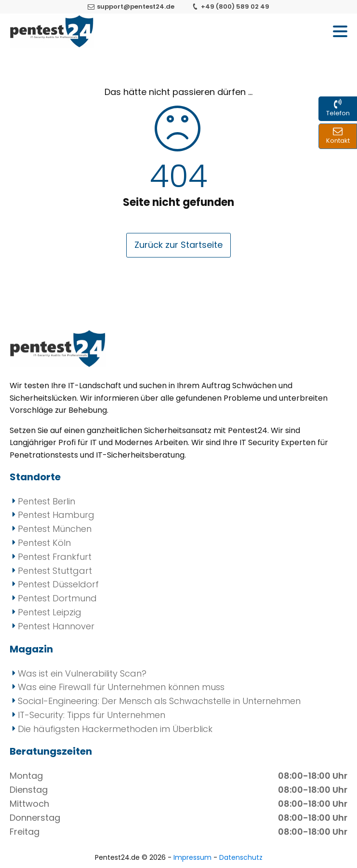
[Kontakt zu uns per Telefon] (338, 109)
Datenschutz (241, 857)
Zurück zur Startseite (178, 245)
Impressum (193, 857)
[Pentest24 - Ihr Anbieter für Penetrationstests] (52, 31)
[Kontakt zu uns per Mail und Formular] (338, 136)
